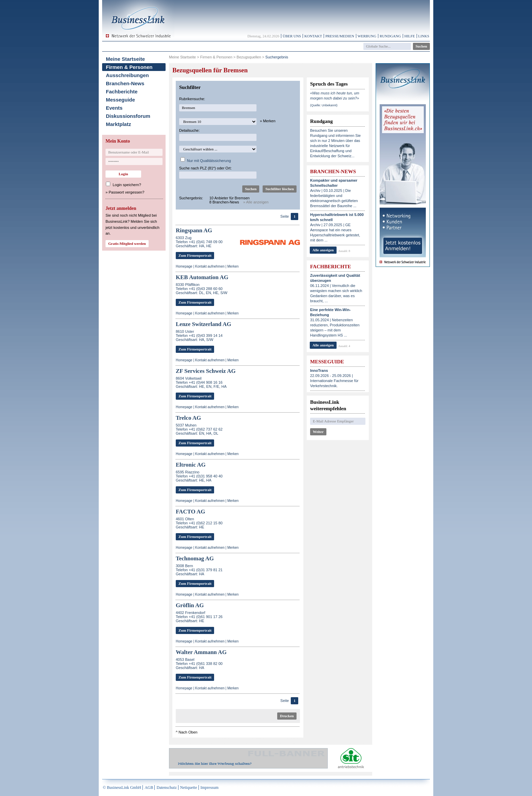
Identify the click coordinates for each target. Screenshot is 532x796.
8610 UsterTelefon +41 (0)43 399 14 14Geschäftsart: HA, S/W (199, 336)
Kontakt (313, 36)
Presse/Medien (340, 36)
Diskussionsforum (128, 116)
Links (424, 36)
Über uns (292, 36)
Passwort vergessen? (126, 192)
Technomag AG (195, 558)
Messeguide (120, 100)
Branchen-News (125, 83)
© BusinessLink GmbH (122, 788)
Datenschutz (166, 788)
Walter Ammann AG (201, 652)
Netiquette (189, 788)
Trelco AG (188, 418)
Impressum (210, 788)
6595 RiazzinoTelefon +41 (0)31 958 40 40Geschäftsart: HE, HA (199, 476)
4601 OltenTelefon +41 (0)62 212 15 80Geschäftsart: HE (199, 523)
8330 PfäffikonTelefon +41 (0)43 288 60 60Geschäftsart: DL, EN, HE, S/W (202, 289)
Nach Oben (188, 732)
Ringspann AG (194, 230)
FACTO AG (191, 512)
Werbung (367, 36)
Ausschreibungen (127, 75)
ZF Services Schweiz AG (206, 371)
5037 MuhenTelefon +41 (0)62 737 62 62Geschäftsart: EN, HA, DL (199, 429)
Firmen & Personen (129, 67)
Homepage (184, 266)
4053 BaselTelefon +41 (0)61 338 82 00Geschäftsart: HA (199, 664)
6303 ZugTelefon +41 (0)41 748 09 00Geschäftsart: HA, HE (199, 242)
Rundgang (390, 36)
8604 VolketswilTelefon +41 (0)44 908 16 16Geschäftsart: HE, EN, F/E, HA (201, 382)
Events (114, 108)
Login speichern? (127, 185)
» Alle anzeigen (256, 202)
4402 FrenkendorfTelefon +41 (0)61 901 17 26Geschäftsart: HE (199, 617)
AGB (149, 788)
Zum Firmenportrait (195, 255)
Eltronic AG (191, 465)
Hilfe (410, 36)
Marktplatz (118, 124)
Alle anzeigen (323, 250)
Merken (233, 266)
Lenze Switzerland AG (203, 324)
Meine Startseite (125, 59)
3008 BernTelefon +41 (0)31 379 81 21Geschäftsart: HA (199, 570)
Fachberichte (122, 92)
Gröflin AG (190, 605)
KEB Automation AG (202, 277)
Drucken (287, 716)
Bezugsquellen (249, 57)
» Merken (268, 121)
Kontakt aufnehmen (210, 266)
